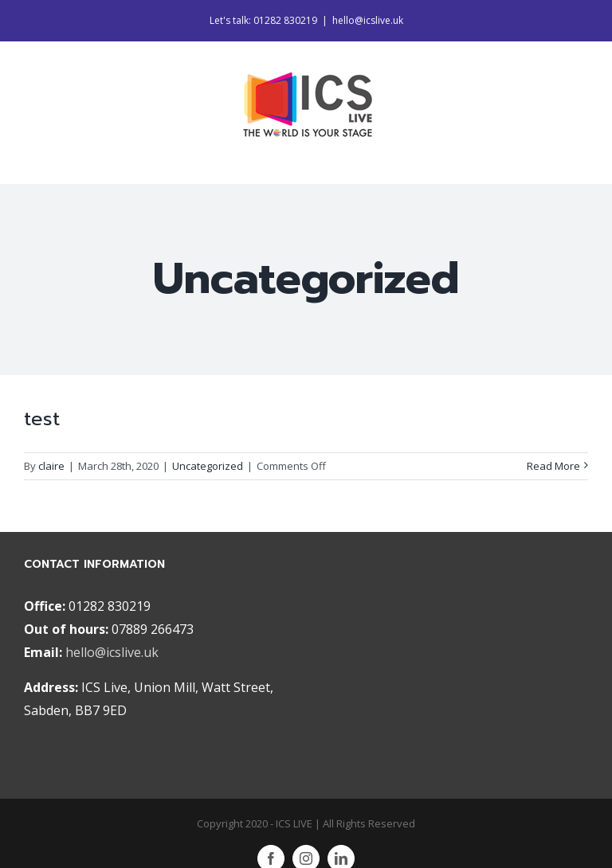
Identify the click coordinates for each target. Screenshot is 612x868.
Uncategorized (208, 466)
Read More (553, 466)
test (42, 419)
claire (51, 466)
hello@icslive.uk (368, 20)
